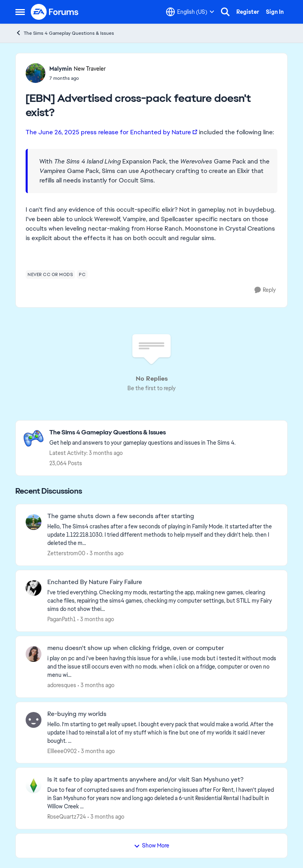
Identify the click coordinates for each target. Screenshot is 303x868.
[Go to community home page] (55, 12)
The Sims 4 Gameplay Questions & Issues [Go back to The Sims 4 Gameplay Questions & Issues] (65, 33)
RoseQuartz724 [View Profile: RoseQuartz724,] (67, 817)
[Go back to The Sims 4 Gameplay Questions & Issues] (142, 433)
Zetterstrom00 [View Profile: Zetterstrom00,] (66, 553)
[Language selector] (190, 12)
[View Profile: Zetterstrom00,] (34, 522)
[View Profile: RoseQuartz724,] (34, 785)
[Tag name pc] (82, 274)
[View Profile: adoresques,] (34, 654)
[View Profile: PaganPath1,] (34, 588)
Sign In (275, 12)
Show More (151, 845)
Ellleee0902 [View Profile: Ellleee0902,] (62, 751)
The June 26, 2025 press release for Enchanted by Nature (108, 132)
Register (248, 12)
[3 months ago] (105, 553)
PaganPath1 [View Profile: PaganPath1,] (62, 619)
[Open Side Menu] (20, 12)
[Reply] (265, 290)
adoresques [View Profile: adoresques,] (62, 685)
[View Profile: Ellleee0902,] (34, 720)
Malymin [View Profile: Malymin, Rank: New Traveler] (61, 69)
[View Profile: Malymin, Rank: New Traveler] (36, 73)
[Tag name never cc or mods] (50, 274)
